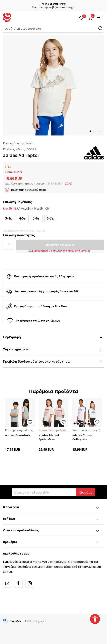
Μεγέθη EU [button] (10, 209)
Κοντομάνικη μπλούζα (19, 143)
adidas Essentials (18, 435)
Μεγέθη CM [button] (42, 209)
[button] (53, 29)
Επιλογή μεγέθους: (18, 202)
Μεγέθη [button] (26, 209)
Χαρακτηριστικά (52, 349)
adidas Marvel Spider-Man (49, 437)
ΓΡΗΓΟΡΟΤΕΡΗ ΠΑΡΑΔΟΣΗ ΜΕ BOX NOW (53, 4)
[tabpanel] (53, 85)
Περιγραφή (52, 337)
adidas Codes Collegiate (82, 437)
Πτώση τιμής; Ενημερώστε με (28, 190)
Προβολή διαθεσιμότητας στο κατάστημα (52, 361)
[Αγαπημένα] (81, 18)
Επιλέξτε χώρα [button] (35, 621)
